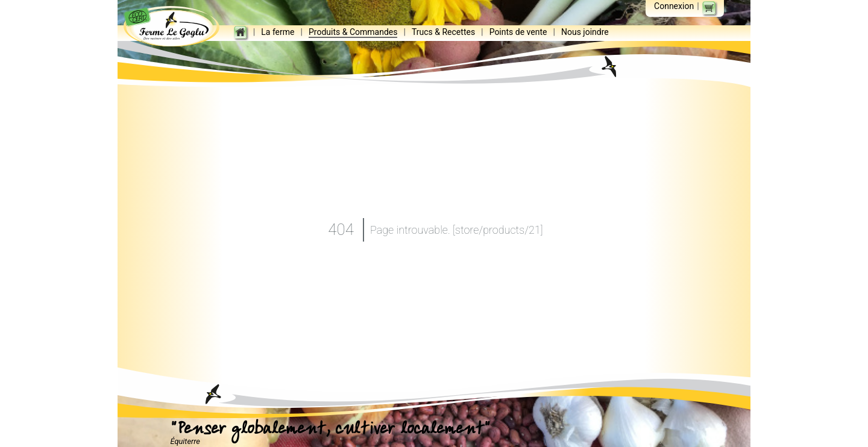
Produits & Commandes (355, 33)
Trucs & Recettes (445, 33)
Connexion (674, 6)
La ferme (279, 33)
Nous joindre (587, 33)
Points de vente (520, 33)
